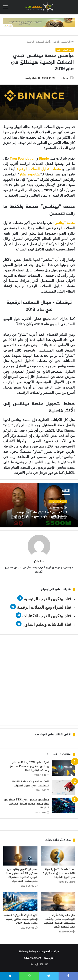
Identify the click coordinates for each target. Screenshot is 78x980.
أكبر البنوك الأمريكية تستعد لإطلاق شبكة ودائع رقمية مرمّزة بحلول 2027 (20, 919)
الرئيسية (67, 42)
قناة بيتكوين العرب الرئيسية (47, 599)
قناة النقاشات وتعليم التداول (47, 624)
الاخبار (56, 42)
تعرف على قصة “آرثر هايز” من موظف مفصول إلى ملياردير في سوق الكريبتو (41, 515)
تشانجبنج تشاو (30, 174)
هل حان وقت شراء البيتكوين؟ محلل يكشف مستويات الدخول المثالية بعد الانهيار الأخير (59, 921)
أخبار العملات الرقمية (38, 42)
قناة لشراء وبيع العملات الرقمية (44, 607)
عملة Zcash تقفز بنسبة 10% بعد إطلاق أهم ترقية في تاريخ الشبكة (59, 873)
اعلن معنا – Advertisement (39, 958)
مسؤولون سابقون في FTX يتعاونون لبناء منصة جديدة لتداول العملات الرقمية (27, 804)
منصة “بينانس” (64, 223)
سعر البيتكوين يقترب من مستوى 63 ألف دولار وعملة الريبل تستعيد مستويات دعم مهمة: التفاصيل (21, 875)
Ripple (44, 158)
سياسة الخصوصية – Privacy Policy (39, 951)
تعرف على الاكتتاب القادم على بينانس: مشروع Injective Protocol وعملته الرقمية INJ (28, 766)
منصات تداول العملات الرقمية (39, 169)
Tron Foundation (23, 158)
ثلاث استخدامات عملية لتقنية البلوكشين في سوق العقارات (31, 784)
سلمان (65, 78)
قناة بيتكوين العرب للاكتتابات (46, 616)
